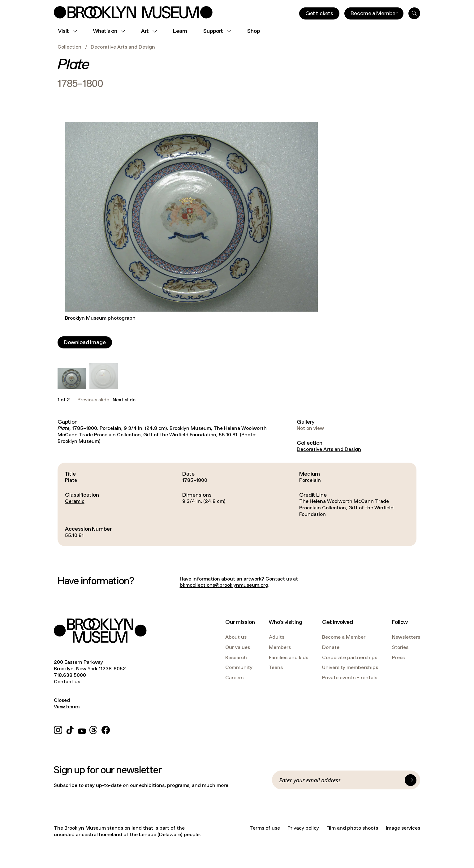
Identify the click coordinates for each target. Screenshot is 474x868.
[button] (72, 379)
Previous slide (93, 400)
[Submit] (411, 780)
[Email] (340, 780)
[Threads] (94, 729)
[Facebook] (106, 729)
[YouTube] (82, 729)
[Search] (414, 13)
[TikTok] (70, 729)
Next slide (124, 400)
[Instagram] (58, 729)
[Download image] (85, 342)
